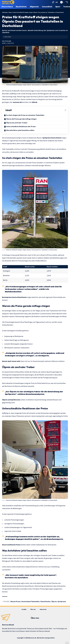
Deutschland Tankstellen (31, 602)
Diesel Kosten (45, 602)
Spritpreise (62, 602)
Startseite (5, 12)
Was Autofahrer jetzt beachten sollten (20, 130)
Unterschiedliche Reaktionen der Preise (21, 127)
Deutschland (7, 41)
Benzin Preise (16, 602)
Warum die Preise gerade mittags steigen (21, 119)
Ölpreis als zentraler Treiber (17, 123)
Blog (10, 12)
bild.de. (35, 102)
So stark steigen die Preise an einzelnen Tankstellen (25, 115)
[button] (53, 2)
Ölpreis (54, 602)
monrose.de (17, 102)
